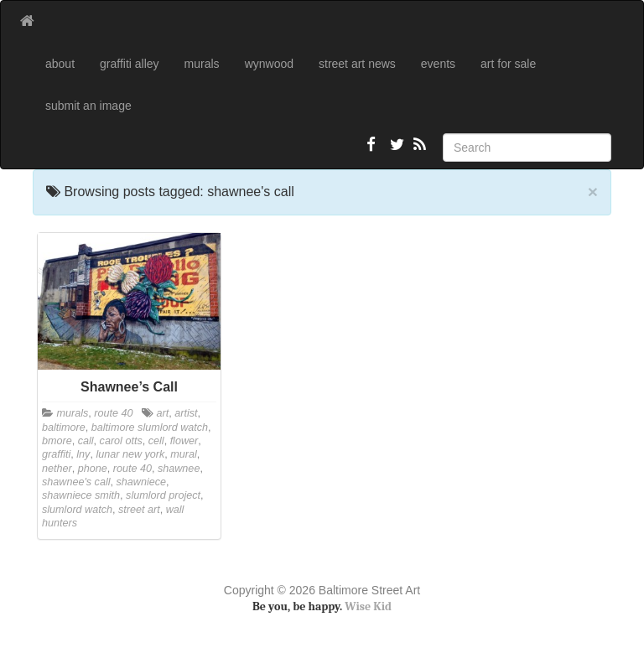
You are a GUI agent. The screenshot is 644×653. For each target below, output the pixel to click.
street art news (357, 64)
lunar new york (130, 454)
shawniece (142, 482)
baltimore (64, 428)
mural (184, 454)
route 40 (113, 413)
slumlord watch (77, 510)
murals (202, 64)
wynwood (269, 64)
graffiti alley (130, 64)
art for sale (508, 64)
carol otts (121, 441)
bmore (57, 441)
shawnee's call (76, 482)
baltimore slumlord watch (150, 428)
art (163, 413)
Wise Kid (368, 606)
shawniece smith (81, 495)
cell (156, 441)
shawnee (179, 469)
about (60, 64)
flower (184, 441)
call (86, 441)
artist (186, 413)
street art (139, 510)
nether (57, 469)
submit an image (88, 106)
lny (83, 454)
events (438, 64)
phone (93, 469)
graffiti (56, 454)
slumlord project (163, 495)
